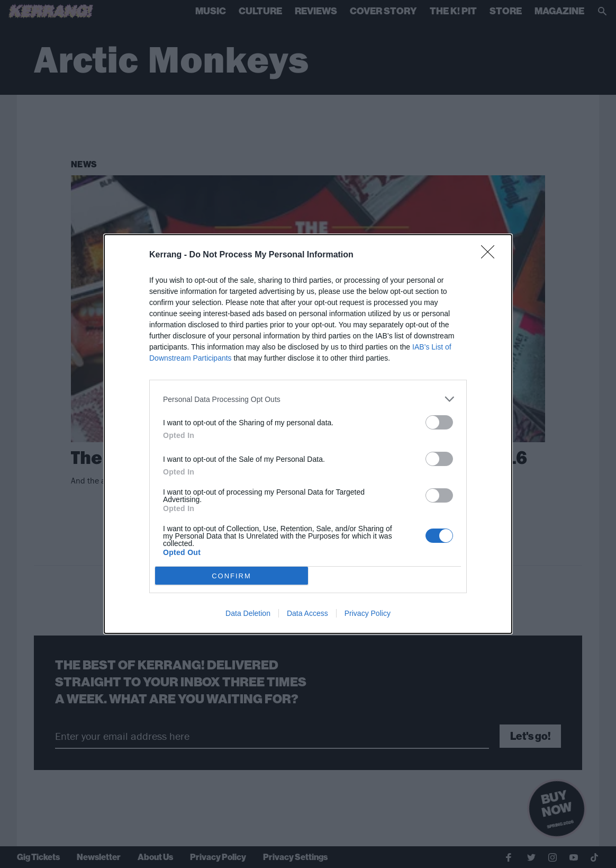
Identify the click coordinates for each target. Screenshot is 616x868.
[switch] (439, 422)
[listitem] (308, 399)
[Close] (491, 255)
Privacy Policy (368, 613)
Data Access (307, 613)
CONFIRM (232, 576)
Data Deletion (248, 613)
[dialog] (308, 434)
